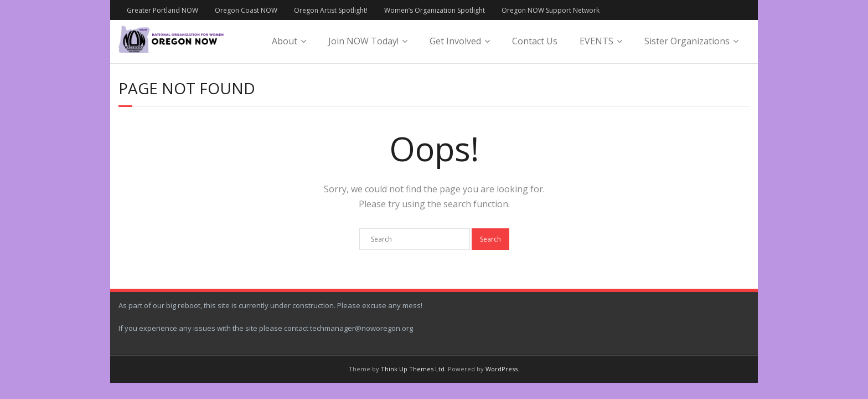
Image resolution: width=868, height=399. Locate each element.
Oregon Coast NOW (246, 10)
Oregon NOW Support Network (551, 10)
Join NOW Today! (363, 41)
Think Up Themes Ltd (413, 369)
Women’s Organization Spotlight (435, 10)
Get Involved (455, 41)
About (285, 41)
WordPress (502, 369)
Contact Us (535, 41)
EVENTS (596, 41)
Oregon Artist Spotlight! (331, 10)
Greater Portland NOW (162, 10)
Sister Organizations (687, 41)
